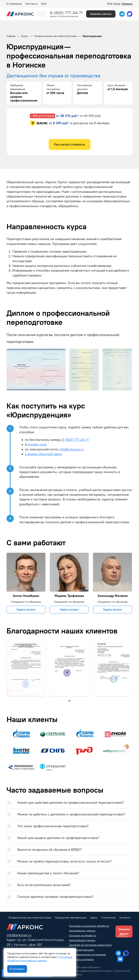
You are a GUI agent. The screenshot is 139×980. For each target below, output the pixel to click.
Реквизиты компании (81, 959)
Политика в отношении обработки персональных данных (89, 928)
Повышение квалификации (71, 918)
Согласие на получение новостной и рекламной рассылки (90, 947)
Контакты (31, 4)
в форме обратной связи (43, 454)
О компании (14, 4)
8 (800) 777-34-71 (66, 13)
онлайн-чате (37, 444)
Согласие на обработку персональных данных (83, 938)
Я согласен (17, 969)
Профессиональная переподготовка (30, 918)
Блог (44, 4)
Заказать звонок (101, 14)
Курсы (94, 918)
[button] (69, 701)
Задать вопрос (26, 609)
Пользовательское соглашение (87, 955)
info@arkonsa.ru (71, 449)
